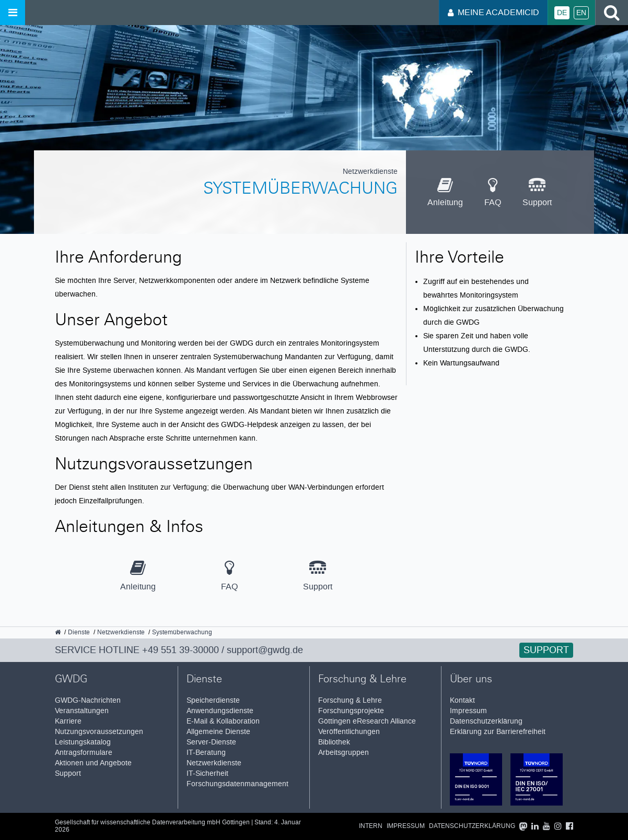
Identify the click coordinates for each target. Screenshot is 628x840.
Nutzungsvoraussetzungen (99, 732)
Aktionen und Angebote (93, 763)
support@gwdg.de (265, 650)
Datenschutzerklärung (486, 721)
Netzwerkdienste (214, 763)
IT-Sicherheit (207, 773)
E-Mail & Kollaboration (223, 721)
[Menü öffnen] (13, 13)
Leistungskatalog (83, 742)
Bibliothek (334, 742)
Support (546, 650)
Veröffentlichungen (349, 732)
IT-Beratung (206, 753)
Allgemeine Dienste (218, 732)
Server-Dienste (211, 742)
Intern (371, 826)
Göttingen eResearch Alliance (367, 721)
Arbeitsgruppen (344, 753)
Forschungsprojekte (351, 711)
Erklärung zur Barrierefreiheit (498, 732)
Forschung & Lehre (350, 700)
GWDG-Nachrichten (88, 700)
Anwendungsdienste (220, 711)
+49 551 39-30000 (181, 650)
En (581, 13)
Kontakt (462, 700)
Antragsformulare (84, 753)
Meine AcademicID (493, 12)
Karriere (68, 721)
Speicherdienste (213, 700)
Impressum (468, 711)
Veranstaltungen (82, 711)
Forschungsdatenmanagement (237, 784)
